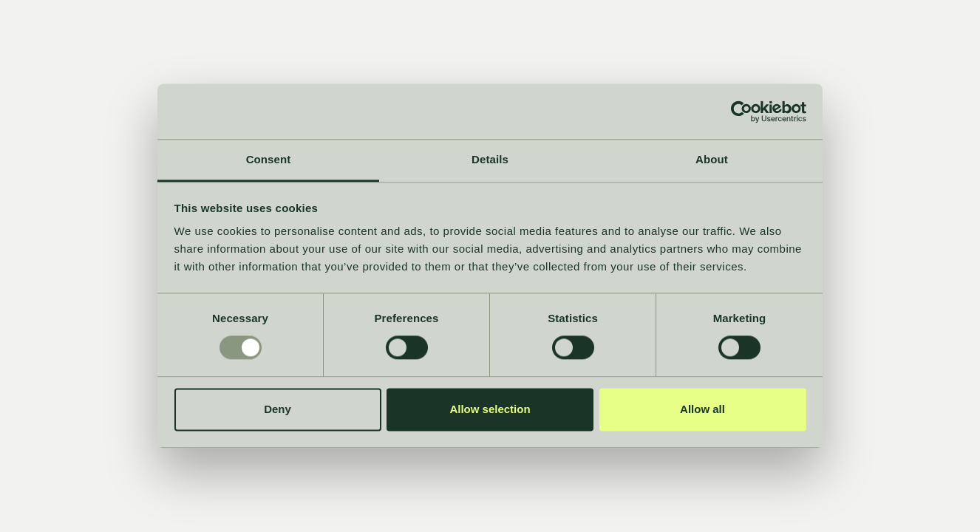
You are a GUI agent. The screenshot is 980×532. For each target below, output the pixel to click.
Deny (278, 409)
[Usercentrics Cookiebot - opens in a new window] (742, 112)
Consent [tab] (269, 159)
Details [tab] (490, 159)
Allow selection (490, 409)
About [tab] (712, 159)
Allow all (702, 409)
